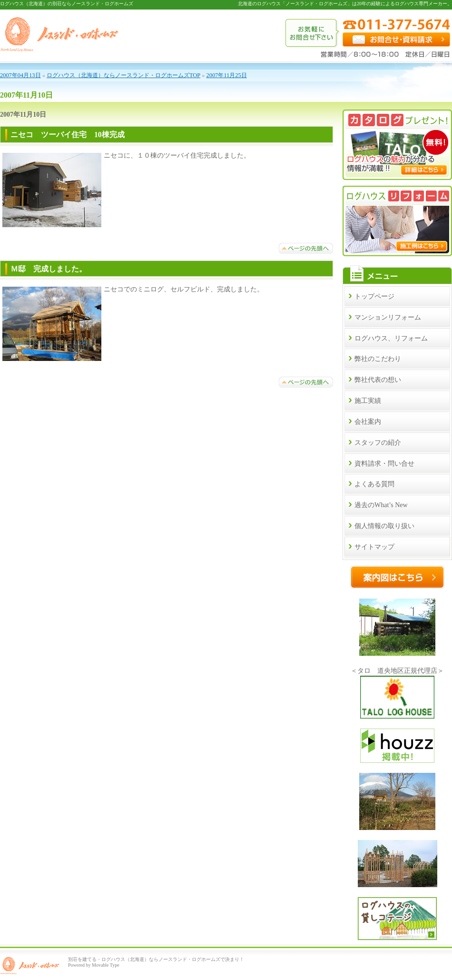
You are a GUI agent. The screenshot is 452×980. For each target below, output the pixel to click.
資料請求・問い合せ (384, 464)
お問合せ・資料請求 (396, 40)
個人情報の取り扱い (384, 526)
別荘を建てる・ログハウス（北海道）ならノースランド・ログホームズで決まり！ (156, 959)
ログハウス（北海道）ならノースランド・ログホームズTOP (123, 75)
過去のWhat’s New (381, 505)
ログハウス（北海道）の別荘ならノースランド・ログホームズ (67, 4)
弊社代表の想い (378, 380)
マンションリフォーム (388, 317)
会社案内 (368, 422)
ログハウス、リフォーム (391, 338)
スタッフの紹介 (378, 443)
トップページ (374, 296)
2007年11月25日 (227, 75)
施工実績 (368, 401)
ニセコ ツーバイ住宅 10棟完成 (71, 135)
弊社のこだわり (378, 359)
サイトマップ (374, 547)
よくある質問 (374, 484)
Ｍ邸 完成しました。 (49, 269)
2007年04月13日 (20, 75)
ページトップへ (306, 248)
